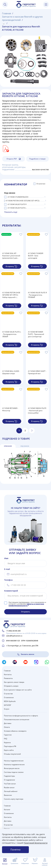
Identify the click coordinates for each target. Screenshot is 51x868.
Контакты (8, 674)
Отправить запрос (11, 686)
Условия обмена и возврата (15, 731)
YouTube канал (10, 784)
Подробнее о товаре (37, 159)
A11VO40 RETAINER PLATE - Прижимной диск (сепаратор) (36, 334)
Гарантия (8, 735)
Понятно (15, 850)
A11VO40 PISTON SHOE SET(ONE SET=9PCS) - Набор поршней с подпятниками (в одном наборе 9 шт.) (11, 295)
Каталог (7, 810)
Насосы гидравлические (14, 761)
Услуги (7, 709)
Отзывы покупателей (12, 754)
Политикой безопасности (36, 843)
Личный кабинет (11, 791)
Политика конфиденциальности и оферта (21, 716)
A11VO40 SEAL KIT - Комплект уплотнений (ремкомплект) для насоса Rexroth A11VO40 (11, 256)
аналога (14, 109)
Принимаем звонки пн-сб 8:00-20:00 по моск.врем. (26, 633)
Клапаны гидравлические (14, 764)
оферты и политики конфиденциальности (26, 605)
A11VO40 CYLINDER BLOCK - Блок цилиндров (36, 256)
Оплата (7, 727)
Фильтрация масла (12, 768)
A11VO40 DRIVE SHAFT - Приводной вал (37, 372)
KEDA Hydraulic (10, 701)
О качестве (8, 694)
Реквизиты (8, 678)
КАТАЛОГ (8, 705)
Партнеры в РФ (10, 746)
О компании (9, 697)
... (4, 23)
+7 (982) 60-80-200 (13, 631)
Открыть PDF (14, 159)
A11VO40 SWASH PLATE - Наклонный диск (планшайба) (37, 411)
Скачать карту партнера (14, 799)
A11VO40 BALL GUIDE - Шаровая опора (11, 372)
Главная (7, 671)
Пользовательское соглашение (17, 719)
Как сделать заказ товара (14, 682)
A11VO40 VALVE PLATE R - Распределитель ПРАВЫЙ (37, 295)
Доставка (8, 723)
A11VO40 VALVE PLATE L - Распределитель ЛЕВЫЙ (12, 334)
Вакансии (8, 795)
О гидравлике (9, 780)
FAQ (6, 739)
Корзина (7, 742)
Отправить (26, 612)
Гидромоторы (9, 776)
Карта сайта (9, 750)
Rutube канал (9, 787)
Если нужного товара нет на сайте (18, 690)
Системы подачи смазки (14, 772)
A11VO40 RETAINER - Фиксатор (10, 409)
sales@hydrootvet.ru (14, 636)
